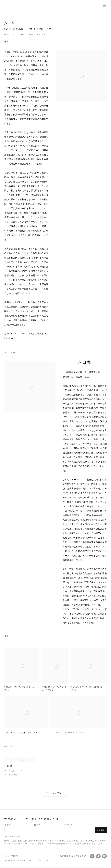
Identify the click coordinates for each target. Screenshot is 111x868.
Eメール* (68, 825)
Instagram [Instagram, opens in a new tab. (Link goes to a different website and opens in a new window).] (92, 856)
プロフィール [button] (19, 35)
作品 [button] (31, 35)
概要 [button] (7, 35)
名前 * (7, 825)
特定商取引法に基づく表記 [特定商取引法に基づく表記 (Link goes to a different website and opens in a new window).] (73, 856)
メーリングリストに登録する (98, 856)
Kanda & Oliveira (55, 6)
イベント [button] (41, 35)
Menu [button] (104, 6)
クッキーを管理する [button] (11, 856)
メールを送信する (104, 856)
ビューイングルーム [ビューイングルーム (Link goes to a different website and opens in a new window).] (56, 793)
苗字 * (37, 825)
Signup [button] (101, 830)
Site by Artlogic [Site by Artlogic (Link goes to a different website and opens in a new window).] (42, 860)
